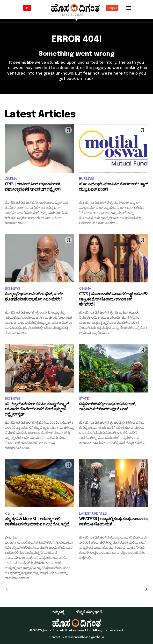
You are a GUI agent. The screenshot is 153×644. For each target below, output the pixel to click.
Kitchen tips (14, 514)
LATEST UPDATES (93, 514)
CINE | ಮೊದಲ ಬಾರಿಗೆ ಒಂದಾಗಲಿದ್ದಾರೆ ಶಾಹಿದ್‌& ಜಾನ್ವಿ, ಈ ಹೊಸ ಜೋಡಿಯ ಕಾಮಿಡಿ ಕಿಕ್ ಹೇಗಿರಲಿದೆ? (113, 300)
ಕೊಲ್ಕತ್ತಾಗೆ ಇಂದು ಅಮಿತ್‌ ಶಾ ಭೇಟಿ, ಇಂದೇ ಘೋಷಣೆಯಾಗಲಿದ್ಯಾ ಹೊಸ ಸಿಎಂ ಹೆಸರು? (34, 297)
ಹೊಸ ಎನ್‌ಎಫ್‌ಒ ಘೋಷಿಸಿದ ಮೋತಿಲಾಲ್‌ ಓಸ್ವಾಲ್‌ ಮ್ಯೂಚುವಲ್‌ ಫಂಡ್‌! (114, 188)
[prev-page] (9, 589)
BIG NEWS (12, 289)
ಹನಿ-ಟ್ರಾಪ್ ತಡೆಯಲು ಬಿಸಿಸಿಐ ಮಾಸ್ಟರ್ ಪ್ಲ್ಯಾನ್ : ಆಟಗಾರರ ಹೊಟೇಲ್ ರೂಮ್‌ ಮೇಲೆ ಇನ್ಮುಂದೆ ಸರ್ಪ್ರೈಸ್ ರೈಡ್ (38, 410)
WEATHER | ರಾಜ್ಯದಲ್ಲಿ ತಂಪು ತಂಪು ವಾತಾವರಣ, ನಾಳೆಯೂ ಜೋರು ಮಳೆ (114, 522)
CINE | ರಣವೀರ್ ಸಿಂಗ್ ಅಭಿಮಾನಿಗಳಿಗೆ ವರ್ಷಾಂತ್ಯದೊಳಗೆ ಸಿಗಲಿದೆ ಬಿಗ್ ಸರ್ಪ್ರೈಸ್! (33, 188)
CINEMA (11, 179)
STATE (84, 399)
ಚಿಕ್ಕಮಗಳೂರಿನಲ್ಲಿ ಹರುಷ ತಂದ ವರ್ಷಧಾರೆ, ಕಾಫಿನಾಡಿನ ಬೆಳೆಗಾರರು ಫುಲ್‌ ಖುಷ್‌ (107, 408)
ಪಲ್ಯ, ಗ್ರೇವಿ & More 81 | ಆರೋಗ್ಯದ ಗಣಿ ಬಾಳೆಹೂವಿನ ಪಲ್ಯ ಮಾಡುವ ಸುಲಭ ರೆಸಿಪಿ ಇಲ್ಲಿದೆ (37, 522)
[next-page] (144, 589)
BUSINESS (87, 179)
